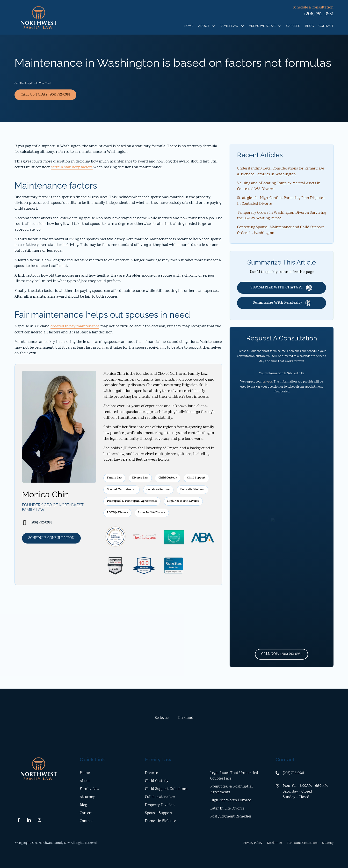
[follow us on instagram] (39, 820)
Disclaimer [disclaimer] (275, 843)
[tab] (162, 718)
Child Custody (157, 781)
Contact (326, 26)
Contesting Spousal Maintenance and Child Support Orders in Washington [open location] (280, 230)
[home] (39, 17)
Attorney (87, 797)
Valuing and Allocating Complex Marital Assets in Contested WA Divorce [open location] (279, 186)
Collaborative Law (160, 797)
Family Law (229, 26)
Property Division (160, 805)
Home (189, 26)
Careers (293, 26)
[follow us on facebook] (19, 820)
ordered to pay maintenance (75, 327)
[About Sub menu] (213, 26)
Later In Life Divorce (227, 809)
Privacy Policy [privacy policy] (253, 843)
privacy (267, 382)
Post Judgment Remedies (231, 817)
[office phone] (304, 773)
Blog (309, 26)
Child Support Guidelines (166, 789)
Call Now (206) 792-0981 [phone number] (282, 654)
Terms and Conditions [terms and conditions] (302, 843)
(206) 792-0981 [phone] (319, 14)
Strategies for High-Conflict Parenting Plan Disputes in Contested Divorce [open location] (281, 201)
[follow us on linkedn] (29, 820)
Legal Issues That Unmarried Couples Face (234, 776)
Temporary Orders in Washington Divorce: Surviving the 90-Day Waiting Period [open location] (282, 216)
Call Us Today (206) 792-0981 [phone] (45, 95)
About (204, 26)
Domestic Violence (160, 821)
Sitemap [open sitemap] (328, 843)
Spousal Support (159, 813)
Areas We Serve (262, 26)
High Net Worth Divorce (231, 800)
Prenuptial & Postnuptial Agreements (232, 790)
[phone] (59, 523)
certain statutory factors (72, 168)
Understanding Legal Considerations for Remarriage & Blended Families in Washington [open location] (280, 172)
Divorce (151, 773)
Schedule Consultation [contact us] (51, 538)
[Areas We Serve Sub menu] (280, 26)
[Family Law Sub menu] (243, 26)
